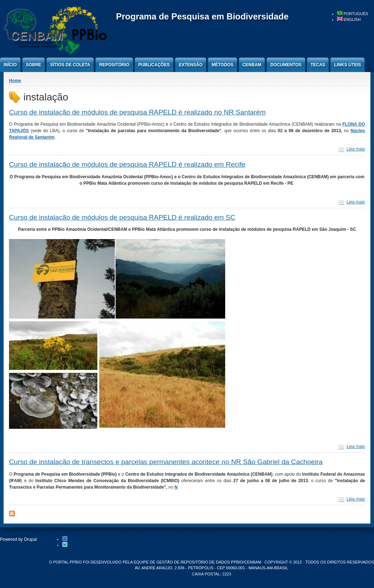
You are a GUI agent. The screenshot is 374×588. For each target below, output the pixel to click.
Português (353, 14)
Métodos (222, 65)
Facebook (65, 539)
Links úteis (348, 65)
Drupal (30, 539)
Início (10, 65)
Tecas (318, 65)
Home (15, 81)
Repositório (114, 65)
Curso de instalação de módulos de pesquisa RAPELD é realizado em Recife (127, 164)
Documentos (286, 65)
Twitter (65, 545)
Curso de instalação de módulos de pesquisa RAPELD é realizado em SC (122, 217)
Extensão (191, 65)
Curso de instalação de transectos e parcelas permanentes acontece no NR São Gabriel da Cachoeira (166, 462)
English (349, 19)
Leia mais (356, 149)
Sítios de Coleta (70, 65)
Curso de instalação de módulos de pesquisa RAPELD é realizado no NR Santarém (137, 112)
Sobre (34, 65)
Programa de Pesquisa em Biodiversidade (202, 16)
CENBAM (252, 65)
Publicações (154, 65)
